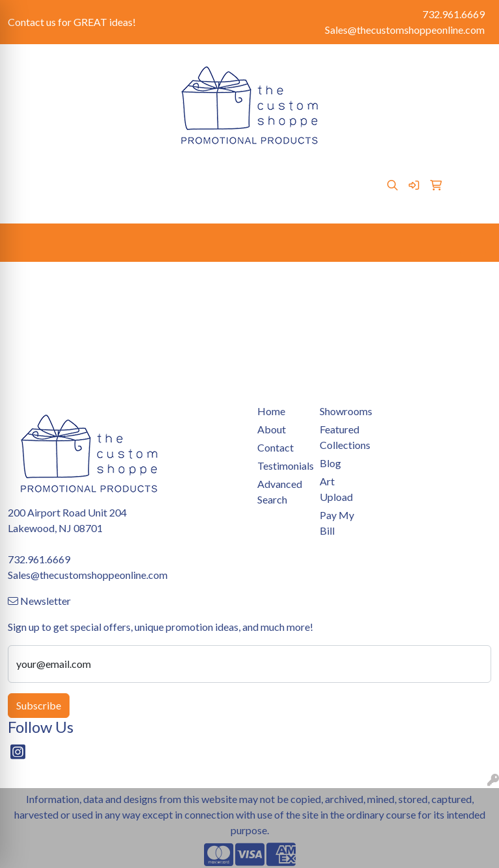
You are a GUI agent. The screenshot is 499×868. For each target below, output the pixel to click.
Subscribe (39, 705)
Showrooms (219, 171)
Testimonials (71, 199)
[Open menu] (473, 243)
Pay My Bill (158, 171)
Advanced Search (280, 491)
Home (26, 171)
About (64, 171)
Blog (23, 199)
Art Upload (280, 171)
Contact (105, 171)
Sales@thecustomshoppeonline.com (405, 30)
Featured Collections (343, 437)
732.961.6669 (454, 14)
